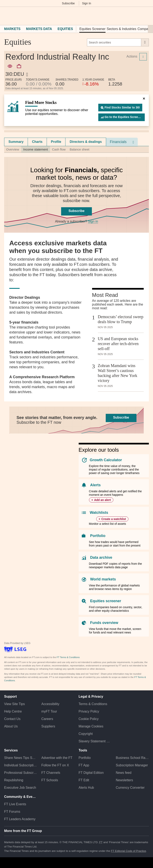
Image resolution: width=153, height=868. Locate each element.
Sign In (87, 3)
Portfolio (98, 536)
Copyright (86, 734)
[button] (6, 16)
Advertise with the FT (57, 758)
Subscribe (68, 3)
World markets (103, 579)
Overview (13, 149)
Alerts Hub (86, 788)
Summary (16, 142)
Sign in (93, 221)
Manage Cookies (91, 726)
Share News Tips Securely (21, 758)
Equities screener (106, 601)
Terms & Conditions (93, 704)
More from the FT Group (23, 831)
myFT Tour (49, 711)
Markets (12, 29)
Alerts (95, 485)
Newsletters (125, 780)
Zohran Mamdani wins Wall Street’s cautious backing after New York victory (118, 373)
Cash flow (59, 149)
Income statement (36, 149)
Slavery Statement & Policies (95, 741)
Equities (65, 29)
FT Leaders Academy (20, 819)
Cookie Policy (89, 719)
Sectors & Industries (122, 29)
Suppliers (48, 726)
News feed (124, 773)
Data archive (101, 557)
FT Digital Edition (91, 773)
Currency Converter (130, 788)
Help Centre (13, 711)
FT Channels (51, 773)
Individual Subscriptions (21, 765)
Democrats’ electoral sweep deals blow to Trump (121, 319)
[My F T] (144, 16)
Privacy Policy (89, 711)
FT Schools (50, 780)
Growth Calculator (106, 460)
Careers (47, 719)
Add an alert (103, 500)
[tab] (16, 142)
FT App (84, 765)
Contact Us (12, 719)
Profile (56, 142)
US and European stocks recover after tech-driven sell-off (118, 344)
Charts (37, 142)
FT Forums (12, 812)
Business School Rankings (132, 758)
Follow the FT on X (55, 765)
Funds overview (104, 623)
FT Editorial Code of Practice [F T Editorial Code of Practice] (128, 851)
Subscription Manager (132, 765)
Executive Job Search (20, 788)
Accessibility (50, 704)
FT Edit (84, 780)
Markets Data (39, 29)
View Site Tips (14, 704)
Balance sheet (80, 149)
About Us (11, 726)
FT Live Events (15, 804)
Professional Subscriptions (21, 773)
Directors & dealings (86, 142)
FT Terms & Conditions (68, 657)
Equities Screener (92, 29)
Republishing (14, 780)
